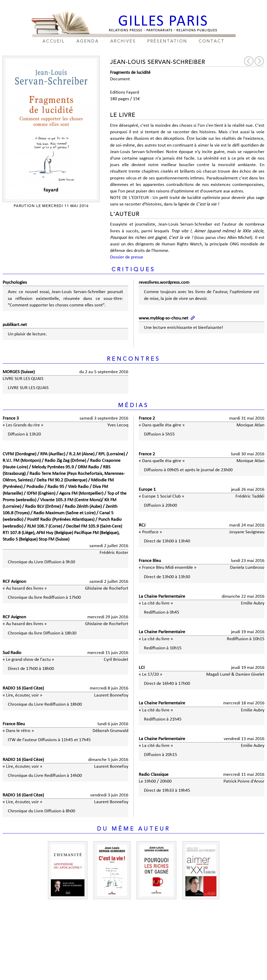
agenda (88, 41)
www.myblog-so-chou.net (163, 318)
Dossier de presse (127, 257)
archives (123, 41)
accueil (54, 41)
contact (212, 41)
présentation (167, 41)
